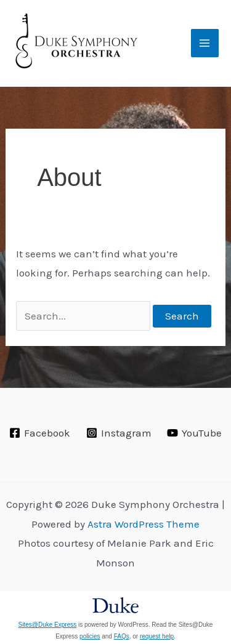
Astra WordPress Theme (144, 524)
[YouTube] (194, 433)
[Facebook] (40, 433)
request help (157, 636)
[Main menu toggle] (205, 43)
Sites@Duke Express (48, 625)
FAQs (122, 636)
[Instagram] (119, 433)
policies (90, 636)
